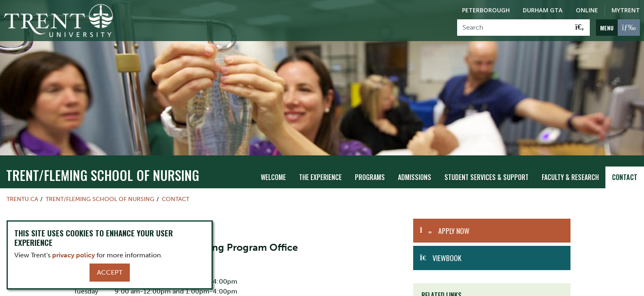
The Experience (320, 173)
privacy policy (74, 255)
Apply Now (454, 227)
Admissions (415, 173)
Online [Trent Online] (587, 10)
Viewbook (447, 254)
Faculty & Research (570, 173)
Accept (110, 272)
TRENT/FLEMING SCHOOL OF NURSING (103, 171)
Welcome (273, 173)
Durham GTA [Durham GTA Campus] (543, 10)
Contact (625, 173)
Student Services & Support (486, 173)
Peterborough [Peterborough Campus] (486, 10)
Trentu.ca (22, 195)
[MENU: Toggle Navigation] (618, 28)
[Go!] (580, 28)
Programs (370, 173)
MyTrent (626, 10)
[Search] (514, 28)
